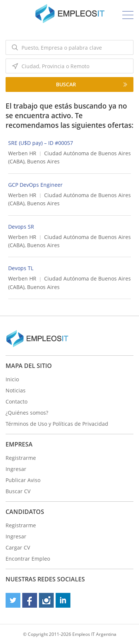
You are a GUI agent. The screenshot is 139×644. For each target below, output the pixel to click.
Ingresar (16, 469)
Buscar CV (18, 491)
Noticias (16, 390)
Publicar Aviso (23, 480)
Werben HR (22, 153)
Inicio (12, 379)
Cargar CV (18, 547)
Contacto (16, 401)
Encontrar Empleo (28, 559)
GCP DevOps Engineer (35, 185)
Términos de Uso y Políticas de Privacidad (57, 424)
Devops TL (21, 268)
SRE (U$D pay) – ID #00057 (41, 143)
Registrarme (21, 458)
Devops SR (21, 227)
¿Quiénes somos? (27, 413)
